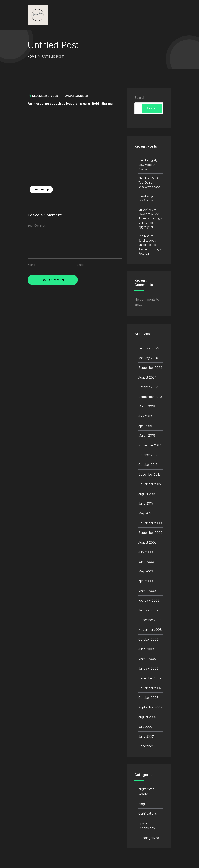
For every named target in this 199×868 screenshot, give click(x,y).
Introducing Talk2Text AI (146, 198)
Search (140, 98)
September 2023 (150, 397)
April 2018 (145, 426)
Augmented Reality (146, 791)
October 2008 (148, 639)
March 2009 (147, 591)
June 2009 (146, 562)
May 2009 (146, 571)
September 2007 (150, 707)
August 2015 (147, 494)
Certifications (148, 813)
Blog (142, 804)
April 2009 (146, 581)
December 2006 (150, 746)
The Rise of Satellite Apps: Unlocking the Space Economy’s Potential (150, 245)
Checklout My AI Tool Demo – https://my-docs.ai (150, 183)
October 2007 (148, 698)
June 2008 (146, 649)
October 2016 (148, 465)
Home (32, 56)
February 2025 (149, 348)
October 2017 (148, 455)
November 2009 (150, 523)
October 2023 (148, 387)
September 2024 (150, 368)
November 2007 (150, 688)
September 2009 (150, 533)
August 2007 (147, 717)
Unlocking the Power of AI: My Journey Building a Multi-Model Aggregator (150, 218)
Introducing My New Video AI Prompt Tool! (148, 165)
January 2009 (148, 610)
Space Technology (147, 826)
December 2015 (149, 474)
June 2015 (146, 503)
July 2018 (145, 416)
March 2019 (147, 406)
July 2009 (146, 552)
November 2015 (150, 484)
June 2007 (146, 736)
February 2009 (149, 600)
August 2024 (147, 377)
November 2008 (150, 630)
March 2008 (147, 659)
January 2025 (148, 358)
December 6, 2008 (43, 96)
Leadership (41, 189)
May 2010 (145, 513)
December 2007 (150, 678)
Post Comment (53, 280)
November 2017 (150, 445)
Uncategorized (76, 96)
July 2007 (145, 727)
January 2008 (148, 668)
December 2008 (150, 620)
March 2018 (147, 435)
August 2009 (147, 542)
